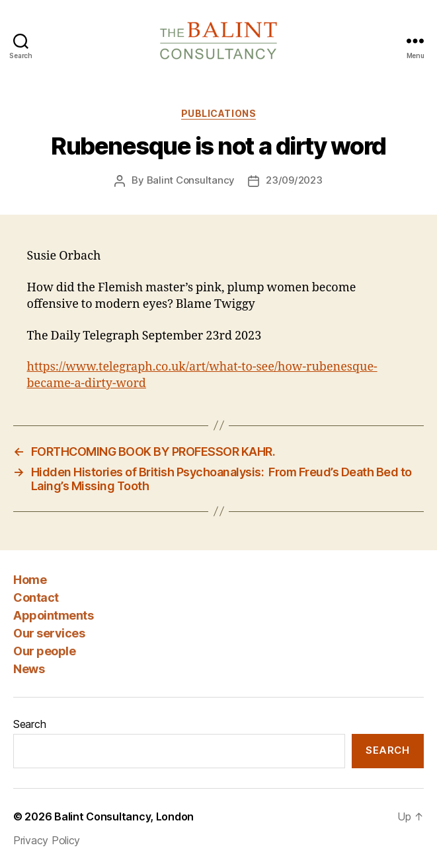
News (29, 669)
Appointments (53, 615)
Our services (49, 633)
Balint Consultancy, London (124, 816)
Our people (44, 651)
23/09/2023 (294, 180)
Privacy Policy (47, 840)
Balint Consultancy (191, 180)
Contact (36, 597)
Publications (218, 113)
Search (29, 724)
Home (30, 580)
